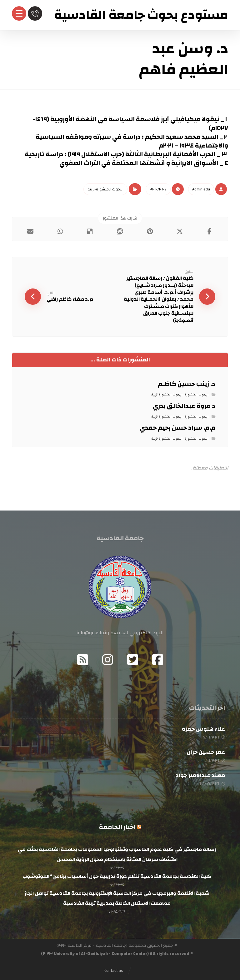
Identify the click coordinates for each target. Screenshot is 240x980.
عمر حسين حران (206, 752)
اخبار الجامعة (117, 827)
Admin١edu (201, 189)
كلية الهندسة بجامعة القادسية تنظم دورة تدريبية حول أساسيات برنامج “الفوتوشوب (117, 876)
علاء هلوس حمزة (203, 729)
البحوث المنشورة (196, 395)
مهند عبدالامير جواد (200, 775)
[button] (210, 231)
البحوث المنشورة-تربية (105, 189)
